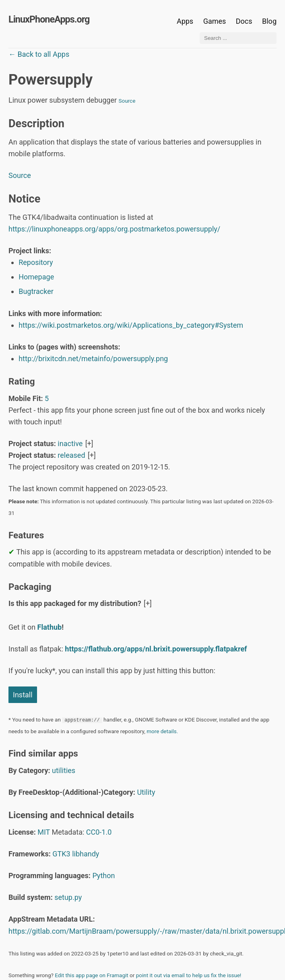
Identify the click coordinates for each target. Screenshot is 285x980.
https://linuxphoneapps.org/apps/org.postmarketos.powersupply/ (114, 229)
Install (23, 695)
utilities (64, 770)
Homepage (36, 277)
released (71, 455)
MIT (44, 832)
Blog (269, 21)
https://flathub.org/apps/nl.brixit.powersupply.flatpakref (156, 649)
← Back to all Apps (39, 54)
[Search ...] (238, 38)
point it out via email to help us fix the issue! (189, 975)
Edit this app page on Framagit (91, 975)
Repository (36, 262)
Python (103, 876)
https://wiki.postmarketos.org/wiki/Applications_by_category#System (131, 325)
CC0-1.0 (99, 832)
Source (127, 101)
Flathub (50, 627)
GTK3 (61, 854)
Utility (146, 792)
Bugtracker (36, 291)
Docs (245, 21)
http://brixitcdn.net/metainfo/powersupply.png (93, 359)
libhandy (86, 854)
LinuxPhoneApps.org (49, 19)
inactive (70, 443)
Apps (185, 21)
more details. (162, 731)
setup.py (68, 897)
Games (215, 21)
